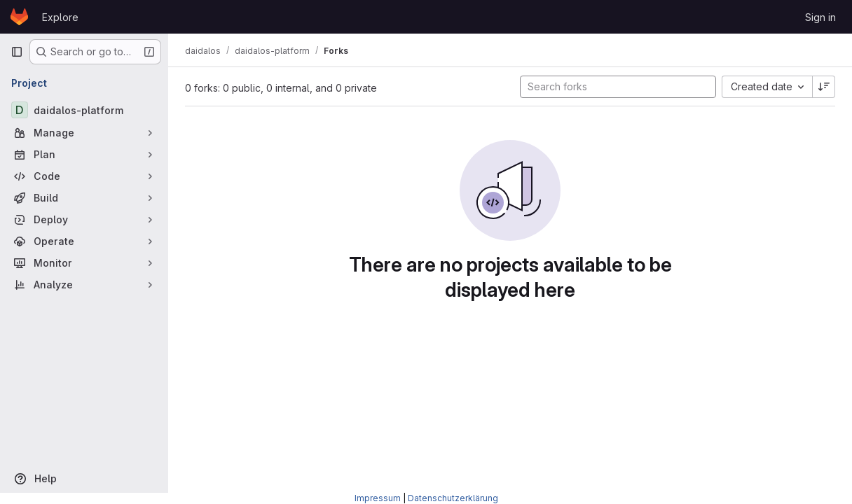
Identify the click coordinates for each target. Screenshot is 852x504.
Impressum (378, 498)
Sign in (820, 17)
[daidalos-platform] (84, 110)
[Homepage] (19, 17)
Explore (60, 17)
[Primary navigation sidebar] (17, 52)
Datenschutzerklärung (453, 498)
